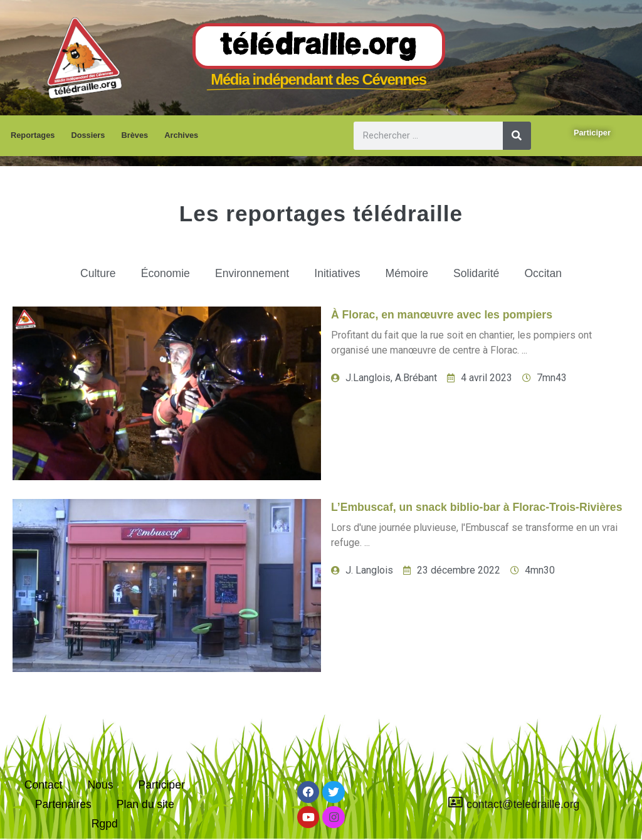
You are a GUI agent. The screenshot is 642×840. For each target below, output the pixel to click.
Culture (98, 273)
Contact (44, 785)
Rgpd (105, 824)
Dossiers (88, 135)
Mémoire (407, 273)
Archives (181, 135)
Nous (100, 785)
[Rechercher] (517, 136)
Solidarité (476, 273)
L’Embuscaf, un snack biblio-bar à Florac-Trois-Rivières (476, 507)
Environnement (252, 273)
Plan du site (145, 804)
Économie (166, 273)
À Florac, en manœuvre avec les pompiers (442, 315)
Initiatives (337, 273)
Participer (161, 785)
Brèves (134, 135)
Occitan (543, 273)
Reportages (33, 135)
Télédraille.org (319, 46)
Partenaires (63, 804)
